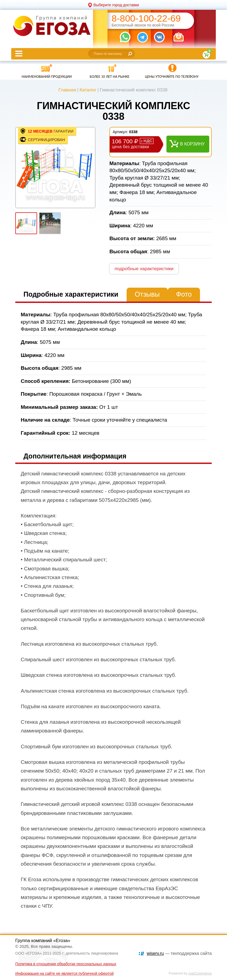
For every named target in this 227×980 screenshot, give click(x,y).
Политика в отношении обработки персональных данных (66, 964)
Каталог (88, 90)
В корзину (192, 144)
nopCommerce (200, 973)
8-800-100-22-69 (146, 18)
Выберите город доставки (116, 5)
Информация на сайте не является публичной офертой (65, 973)
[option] (55, 168)
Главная (67, 90)
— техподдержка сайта (179, 953)
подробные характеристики (144, 269)
